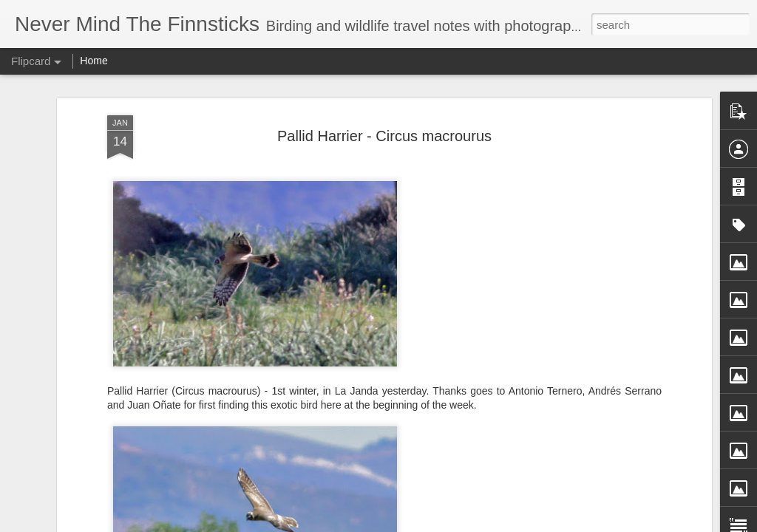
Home (94, 61)
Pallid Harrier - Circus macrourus (384, 136)
